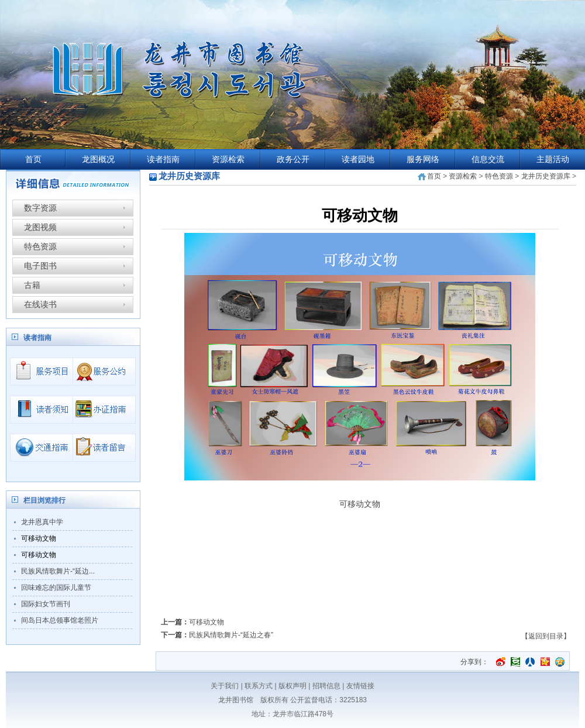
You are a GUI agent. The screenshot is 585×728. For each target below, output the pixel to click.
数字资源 (40, 208)
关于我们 (225, 686)
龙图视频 (40, 227)
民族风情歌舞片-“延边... (58, 571)
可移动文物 (39, 538)
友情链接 (360, 686)
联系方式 (259, 686)
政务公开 (293, 159)
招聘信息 (326, 686)
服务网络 (423, 159)
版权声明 (292, 686)
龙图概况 (98, 159)
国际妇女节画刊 (46, 604)
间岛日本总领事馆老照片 (60, 620)
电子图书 (40, 266)
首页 (33, 159)
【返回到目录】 (546, 636)
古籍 (32, 285)
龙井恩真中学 (42, 522)
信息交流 (488, 159)
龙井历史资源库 (546, 176)
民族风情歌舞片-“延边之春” (231, 635)
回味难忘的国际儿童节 (56, 588)
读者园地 (358, 159)
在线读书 (40, 304)
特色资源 (40, 246)
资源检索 (228, 159)
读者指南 (163, 159)
